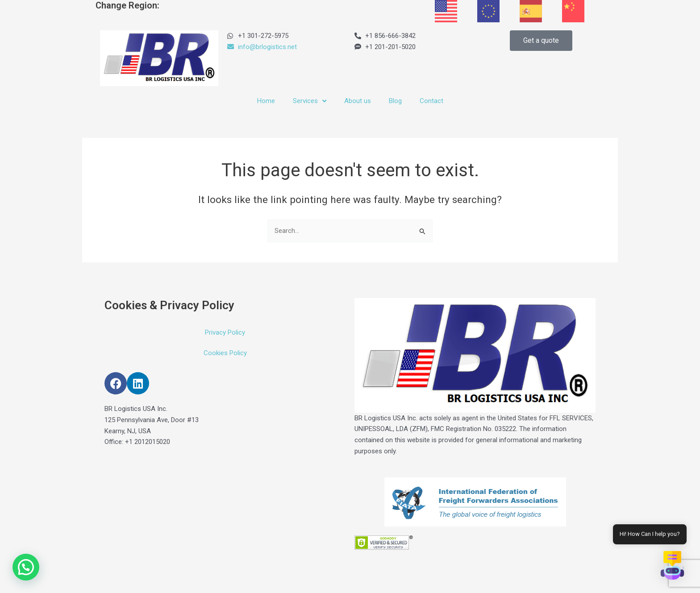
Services (310, 101)
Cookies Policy (225, 353)
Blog (395, 101)
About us (358, 101)
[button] (26, 567)
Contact (431, 101)
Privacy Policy (225, 332)
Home (266, 101)
